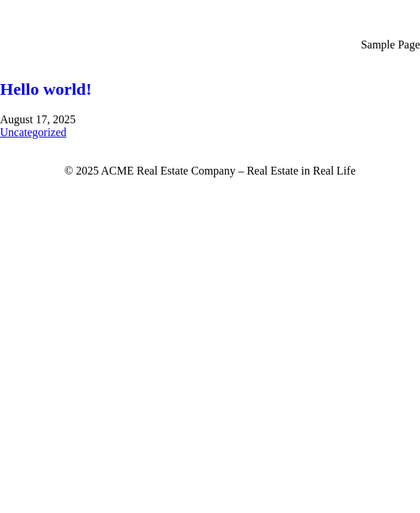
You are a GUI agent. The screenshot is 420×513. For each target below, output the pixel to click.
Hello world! (46, 89)
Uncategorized (33, 132)
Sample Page (390, 45)
